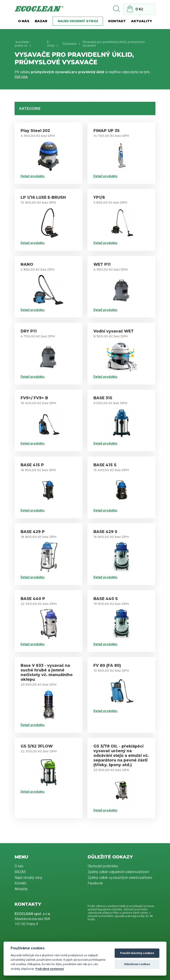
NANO (27, 264)
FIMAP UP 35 (106, 131)
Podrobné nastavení (50, 969)
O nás (24, 21)
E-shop (51, 44)
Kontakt (117, 21)
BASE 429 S (105, 532)
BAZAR (41, 21)
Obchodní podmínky (103, 866)
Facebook (95, 883)
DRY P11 (29, 331)
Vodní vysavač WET (114, 331)
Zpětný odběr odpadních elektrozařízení (118, 872)
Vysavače (70, 44)
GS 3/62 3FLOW (37, 746)
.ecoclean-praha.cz (22, 44)
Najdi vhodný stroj (78, 21)
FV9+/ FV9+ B (34, 398)
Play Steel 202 (35, 131)
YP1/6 (99, 197)
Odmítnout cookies (137, 964)
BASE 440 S (106, 599)
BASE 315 (103, 398)
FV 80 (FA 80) (107, 665)
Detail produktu (33, 176)
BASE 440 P (33, 599)
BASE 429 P (33, 532)
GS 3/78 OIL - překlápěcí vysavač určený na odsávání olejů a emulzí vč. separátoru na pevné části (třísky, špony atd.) (121, 755)
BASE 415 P (32, 465)
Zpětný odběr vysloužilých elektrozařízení (120, 878)
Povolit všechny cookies (137, 953)
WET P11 (102, 264)
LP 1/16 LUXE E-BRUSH (43, 197)
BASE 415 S (105, 465)
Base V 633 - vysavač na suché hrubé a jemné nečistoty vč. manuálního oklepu (47, 672)
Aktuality (142, 21)
